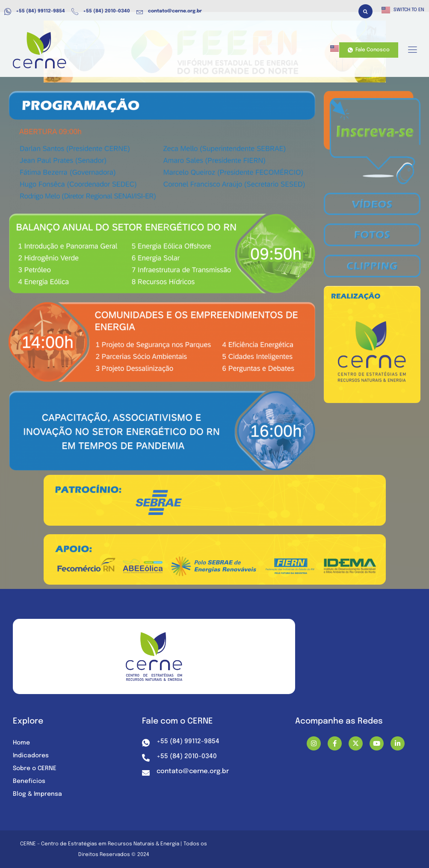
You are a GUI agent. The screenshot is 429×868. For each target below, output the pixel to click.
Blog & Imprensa (37, 794)
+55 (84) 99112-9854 (35, 12)
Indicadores (31, 756)
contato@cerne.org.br (169, 12)
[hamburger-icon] (412, 50)
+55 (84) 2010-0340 (101, 12)
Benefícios (29, 781)
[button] (365, 11)
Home (21, 743)
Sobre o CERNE (35, 768)
